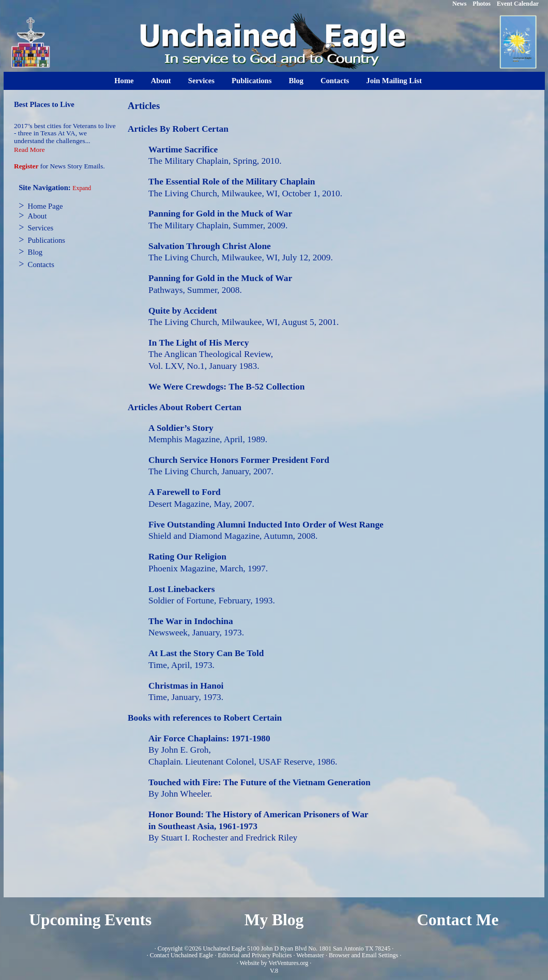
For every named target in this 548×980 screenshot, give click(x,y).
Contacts (335, 81)
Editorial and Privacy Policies (255, 955)
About (161, 81)
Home (124, 81)
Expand (82, 188)
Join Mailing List (394, 81)
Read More (29, 150)
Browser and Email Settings (363, 955)
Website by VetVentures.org (274, 963)
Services (201, 81)
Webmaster (310, 955)
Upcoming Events (90, 920)
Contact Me (458, 920)
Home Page (45, 206)
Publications (252, 81)
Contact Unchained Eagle (182, 955)
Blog (296, 81)
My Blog (274, 920)
